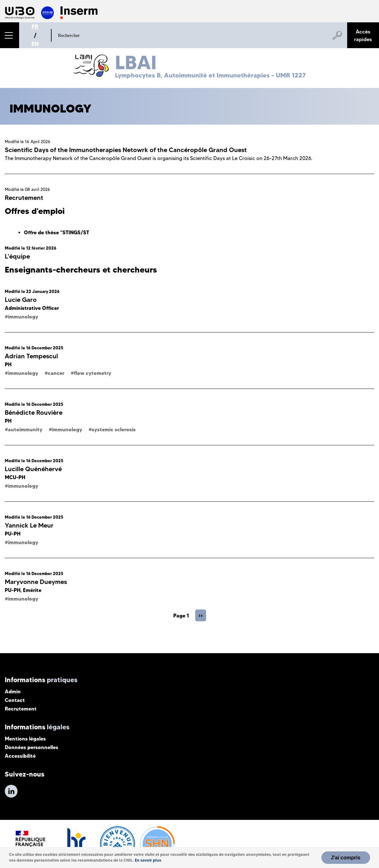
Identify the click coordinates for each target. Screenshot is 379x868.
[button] (10, 35)
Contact (15, 700)
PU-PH (13, 534)
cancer (56, 373)
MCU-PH (15, 477)
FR (35, 27)
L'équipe (17, 256)
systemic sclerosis (114, 429)
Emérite (32, 590)
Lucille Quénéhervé (33, 469)
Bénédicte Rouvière (34, 412)
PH (8, 364)
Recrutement (24, 198)
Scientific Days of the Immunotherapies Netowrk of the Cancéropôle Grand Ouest (126, 150)
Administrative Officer (32, 308)
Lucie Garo (21, 300)
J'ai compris (346, 858)
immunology (23, 317)
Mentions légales (25, 739)
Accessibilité (20, 756)
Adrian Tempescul (31, 356)
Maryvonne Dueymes (36, 582)
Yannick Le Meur (29, 525)
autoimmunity (25, 429)
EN (35, 44)
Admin (13, 691)
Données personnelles (32, 747)
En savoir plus (148, 860)
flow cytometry (93, 373)
